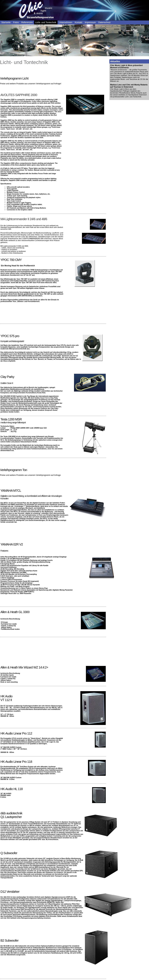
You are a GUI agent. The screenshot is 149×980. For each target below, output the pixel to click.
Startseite (6, 22)
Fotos (16, 22)
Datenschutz (104, 22)
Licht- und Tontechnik (46, 22)
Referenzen (27, 22)
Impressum (90, 22)
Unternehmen (66, 22)
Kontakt (78, 22)
